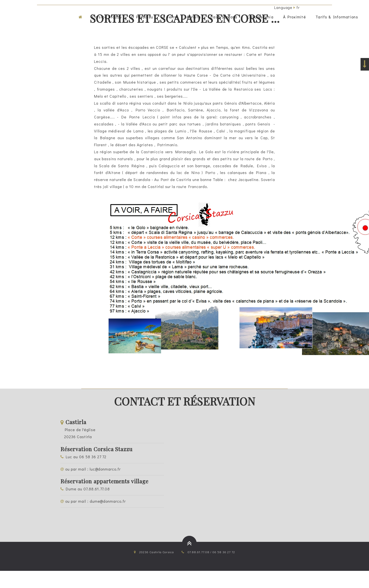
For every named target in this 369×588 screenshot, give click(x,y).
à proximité (295, 17)
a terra (170, 17)
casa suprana (224, 17)
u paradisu (142, 17)
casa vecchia (260, 17)
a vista (194, 17)
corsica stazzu (107, 17)
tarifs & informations (337, 17)
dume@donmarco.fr (108, 501)
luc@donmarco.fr (105, 469)
